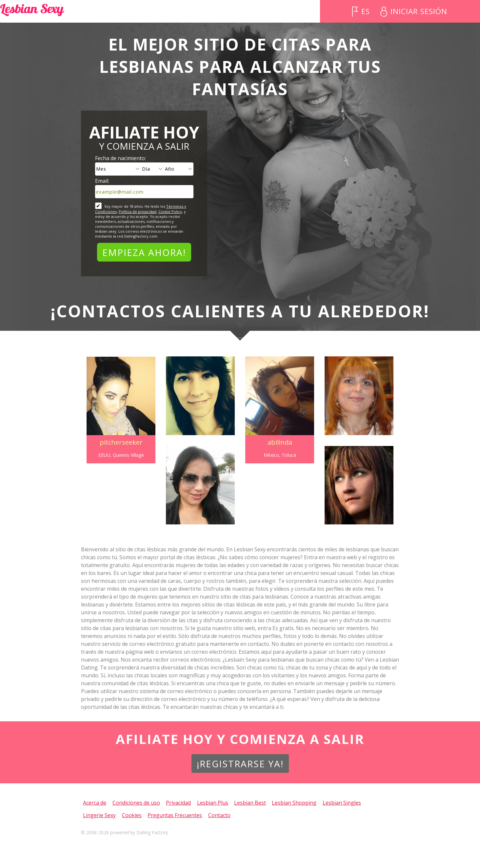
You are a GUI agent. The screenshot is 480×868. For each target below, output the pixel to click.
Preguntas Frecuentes (175, 815)
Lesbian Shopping (294, 803)
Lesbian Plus (213, 803)
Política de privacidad (138, 212)
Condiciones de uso (136, 803)
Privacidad (178, 803)
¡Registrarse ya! (240, 764)
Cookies (132, 815)
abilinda (280, 442)
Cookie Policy (170, 212)
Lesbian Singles (342, 803)
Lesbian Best (250, 803)
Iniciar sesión (419, 11)
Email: (102, 181)
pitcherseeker (119, 442)
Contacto (219, 815)
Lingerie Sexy (99, 815)
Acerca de (95, 803)
